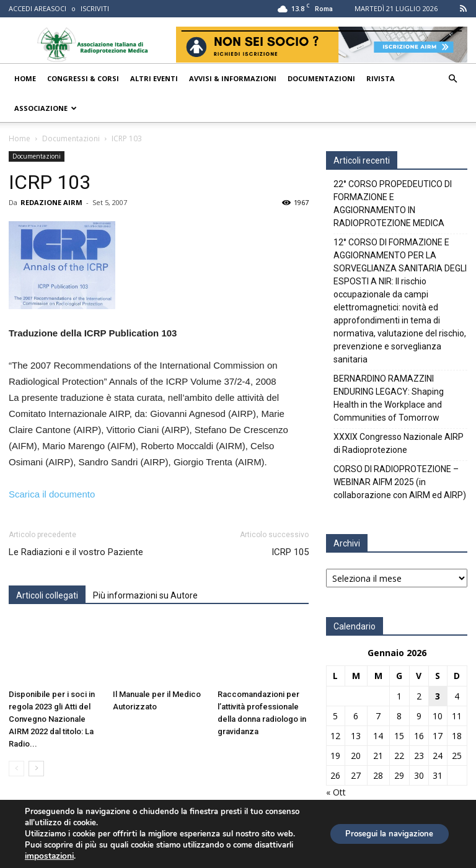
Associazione (46, 108)
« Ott (336, 792)
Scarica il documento (52, 494)
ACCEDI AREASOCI (37, 8)
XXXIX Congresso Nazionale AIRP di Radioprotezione (399, 443)
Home (25, 78)
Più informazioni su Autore (145, 595)
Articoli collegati (47, 595)
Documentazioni (321, 78)
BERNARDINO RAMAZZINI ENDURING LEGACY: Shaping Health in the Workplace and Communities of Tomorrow (389, 398)
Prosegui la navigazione (383, 834)
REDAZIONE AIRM (51, 202)
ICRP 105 (290, 552)
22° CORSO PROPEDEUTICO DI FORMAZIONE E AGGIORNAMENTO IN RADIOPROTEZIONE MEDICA (393, 204)
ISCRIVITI (95, 8)
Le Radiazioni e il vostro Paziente (76, 552)
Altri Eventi (154, 78)
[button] (452, 79)
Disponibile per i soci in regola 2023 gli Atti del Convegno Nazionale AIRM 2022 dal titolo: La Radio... (52, 719)
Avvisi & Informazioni (233, 78)
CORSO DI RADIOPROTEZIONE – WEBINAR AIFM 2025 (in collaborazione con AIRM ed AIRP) (400, 482)
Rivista (381, 78)
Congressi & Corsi (83, 78)
